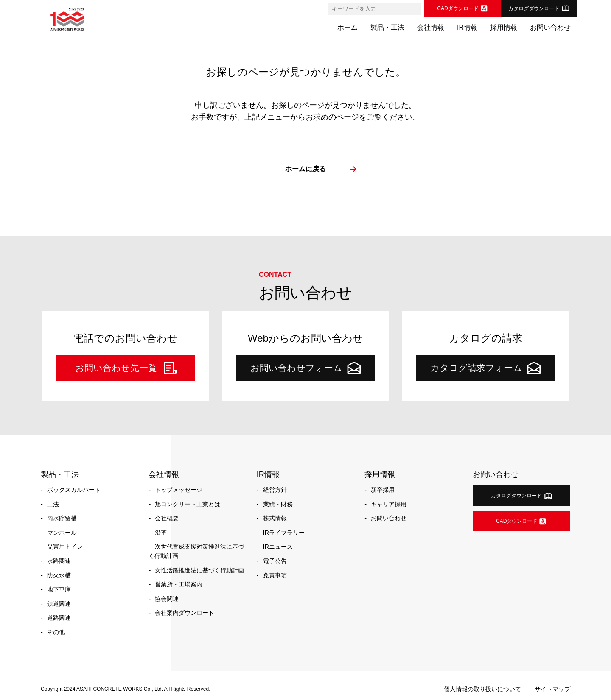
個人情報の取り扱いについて (482, 689)
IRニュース (278, 547)
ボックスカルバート (74, 490)
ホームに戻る (305, 169)
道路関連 (59, 618)
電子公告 (275, 561)
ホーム (348, 27)
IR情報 (467, 27)
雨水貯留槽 (62, 518)
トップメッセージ (179, 490)
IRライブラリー (284, 533)
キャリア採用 (389, 504)
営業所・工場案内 (179, 584)
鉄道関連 (59, 604)
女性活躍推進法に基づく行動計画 (199, 570)
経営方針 (275, 490)
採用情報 (504, 27)
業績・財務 (278, 504)
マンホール (62, 533)
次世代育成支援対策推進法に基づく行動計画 (196, 551)
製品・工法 (387, 27)
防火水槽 (59, 575)
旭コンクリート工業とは (188, 504)
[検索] (414, 9)
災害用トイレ (65, 547)
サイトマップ (552, 689)
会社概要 (167, 518)
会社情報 (431, 27)
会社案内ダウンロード (185, 613)
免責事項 (275, 575)
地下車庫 (59, 589)
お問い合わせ (550, 27)
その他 (56, 632)
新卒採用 (383, 490)
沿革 (161, 533)
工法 (53, 504)
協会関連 (167, 599)
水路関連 (59, 561)
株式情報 (275, 518)
